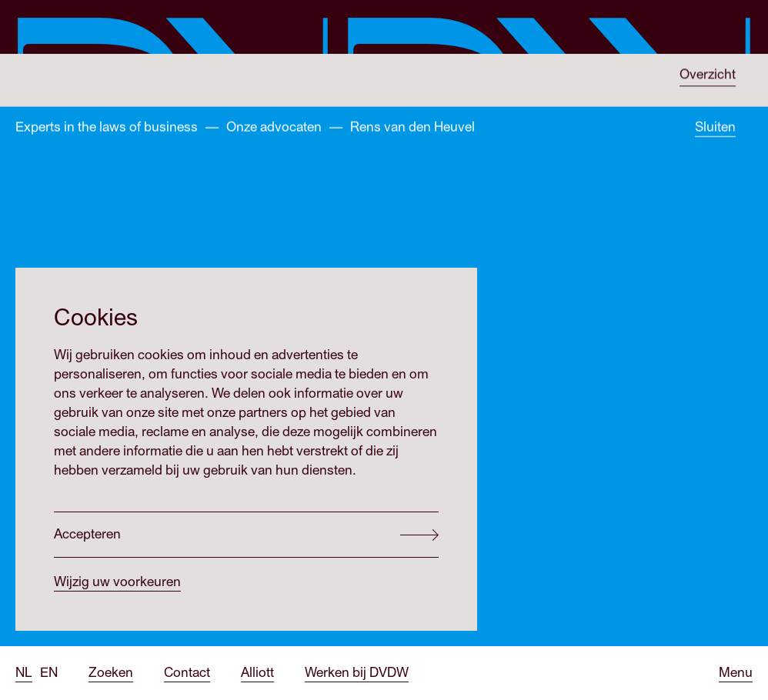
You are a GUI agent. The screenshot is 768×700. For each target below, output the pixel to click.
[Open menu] (736, 673)
